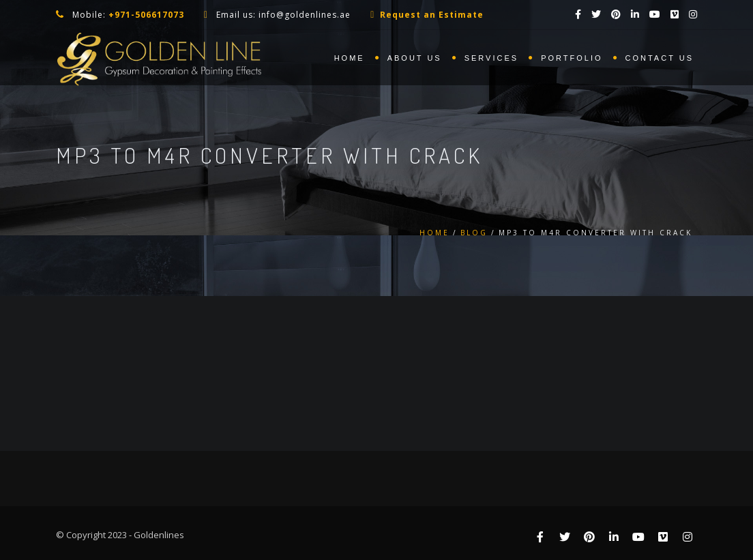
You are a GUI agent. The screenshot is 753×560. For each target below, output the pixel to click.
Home (350, 58)
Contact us (660, 58)
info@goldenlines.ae (305, 15)
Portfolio (572, 58)
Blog (474, 233)
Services (491, 58)
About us (415, 58)
